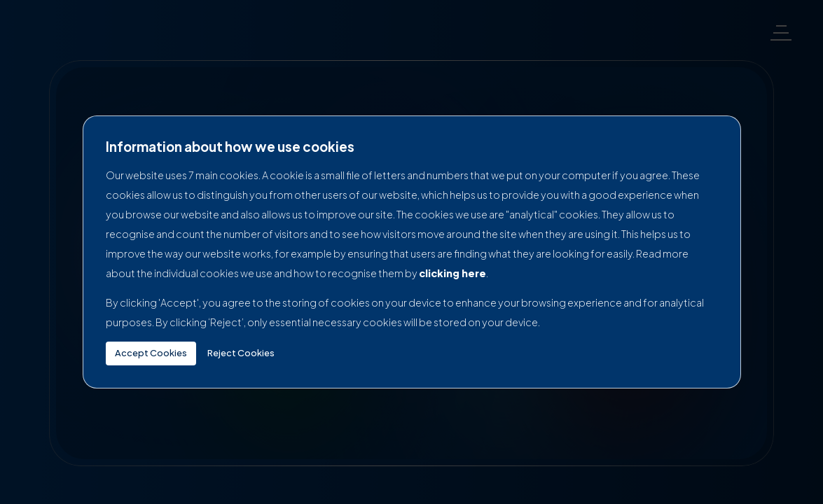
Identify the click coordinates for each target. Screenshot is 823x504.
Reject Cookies (241, 353)
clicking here (452, 273)
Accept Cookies (151, 353)
